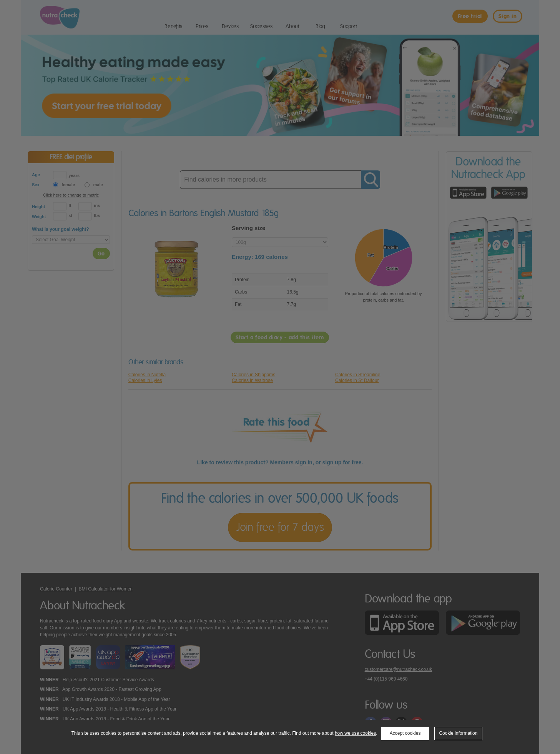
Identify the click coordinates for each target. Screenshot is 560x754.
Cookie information (458, 733)
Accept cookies (405, 733)
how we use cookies (355, 733)
